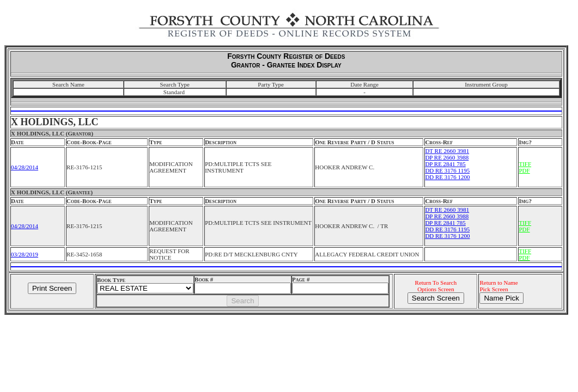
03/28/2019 (25, 254)
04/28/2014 (25, 167)
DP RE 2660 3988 (447, 157)
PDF (524, 170)
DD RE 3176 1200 (447, 177)
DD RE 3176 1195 (447, 170)
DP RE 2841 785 (445, 164)
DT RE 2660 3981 (447, 151)
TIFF (525, 164)
